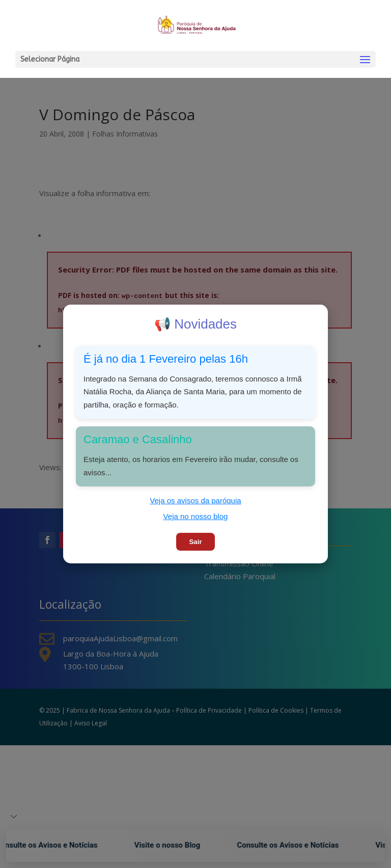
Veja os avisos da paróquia (195, 500)
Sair (195, 542)
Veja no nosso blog (196, 516)
